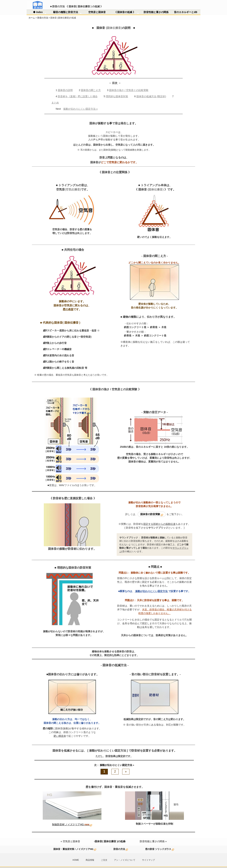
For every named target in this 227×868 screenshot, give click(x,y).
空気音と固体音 (97, 7)
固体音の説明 (65, 85)
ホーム (32, 12)
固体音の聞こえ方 (91, 85)
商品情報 (90, 854)
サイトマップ (148, 854)
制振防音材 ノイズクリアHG (72, 819)
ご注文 (104, 854)
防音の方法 (43, 12)
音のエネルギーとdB (186, 7)
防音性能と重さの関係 (156, 7)
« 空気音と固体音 (70, 836)
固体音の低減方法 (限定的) (151, 91)
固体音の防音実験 (152, 509)
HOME (76, 854)
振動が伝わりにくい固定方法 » (81, 103)
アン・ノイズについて (125, 854)
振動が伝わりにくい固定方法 (116, 760)
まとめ (55, 97)
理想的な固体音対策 (117, 91)
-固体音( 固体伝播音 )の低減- (110, 836)
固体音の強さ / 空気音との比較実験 (129, 85)
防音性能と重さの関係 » (153, 836)
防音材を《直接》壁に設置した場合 (78, 91)
